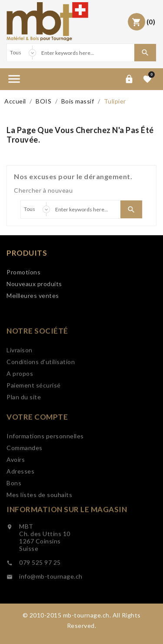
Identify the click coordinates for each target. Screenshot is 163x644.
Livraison (20, 372)
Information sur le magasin (67, 531)
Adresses (20, 497)
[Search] (86, 53)
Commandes (25, 473)
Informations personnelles (45, 462)
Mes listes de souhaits (39, 520)
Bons (14, 509)
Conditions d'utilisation (41, 384)
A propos (20, 396)
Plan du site (24, 419)
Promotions (23, 273)
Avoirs (16, 485)
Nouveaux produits (34, 285)
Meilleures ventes (33, 296)
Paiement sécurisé (34, 408)
